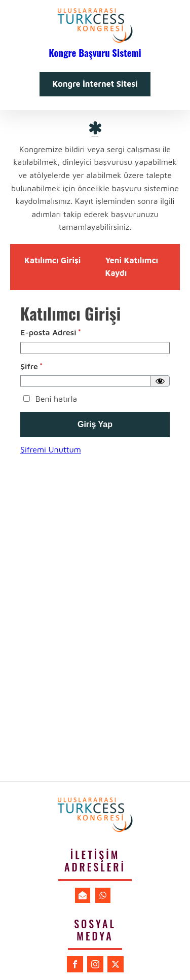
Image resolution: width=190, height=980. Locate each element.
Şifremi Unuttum (51, 449)
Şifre (31, 366)
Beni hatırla (49, 399)
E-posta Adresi (51, 332)
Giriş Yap (95, 424)
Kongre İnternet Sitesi (95, 84)
